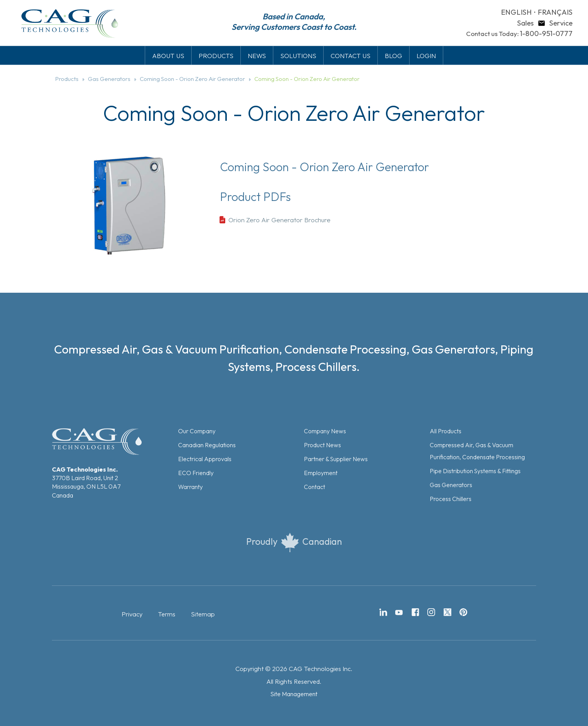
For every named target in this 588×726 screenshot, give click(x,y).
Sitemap (203, 614)
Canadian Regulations (207, 445)
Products (67, 79)
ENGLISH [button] (516, 12)
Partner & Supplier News (336, 459)
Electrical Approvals (205, 459)
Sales (525, 23)
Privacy (132, 614)
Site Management (294, 694)
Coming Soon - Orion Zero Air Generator (192, 79)
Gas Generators (109, 79)
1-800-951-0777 (546, 33)
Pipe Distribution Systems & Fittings (475, 471)
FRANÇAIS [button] (555, 12)
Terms (167, 614)
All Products (446, 431)
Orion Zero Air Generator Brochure (279, 220)
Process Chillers (451, 499)
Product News (322, 445)
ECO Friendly (196, 473)
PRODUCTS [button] (216, 56)
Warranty (190, 487)
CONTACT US (351, 56)
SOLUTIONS (298, 56)
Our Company (197, 431)
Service (561, 23)
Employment (321, 473)
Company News (325, 431)
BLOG (393, 56)
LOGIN (426, 56)
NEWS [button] (257, 56)
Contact (315, 487)
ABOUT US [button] (168, 56)
